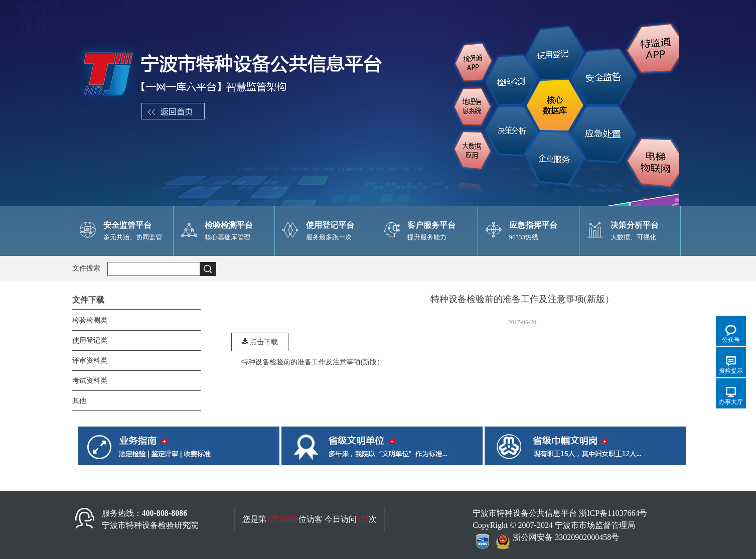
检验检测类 (90, 320)
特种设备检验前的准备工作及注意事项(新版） (313, 362)
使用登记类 (90, 340)
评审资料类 (90, 361)
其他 (79, 401)
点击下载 (260, 342)
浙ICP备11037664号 (613, 513)
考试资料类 (90, 381)
